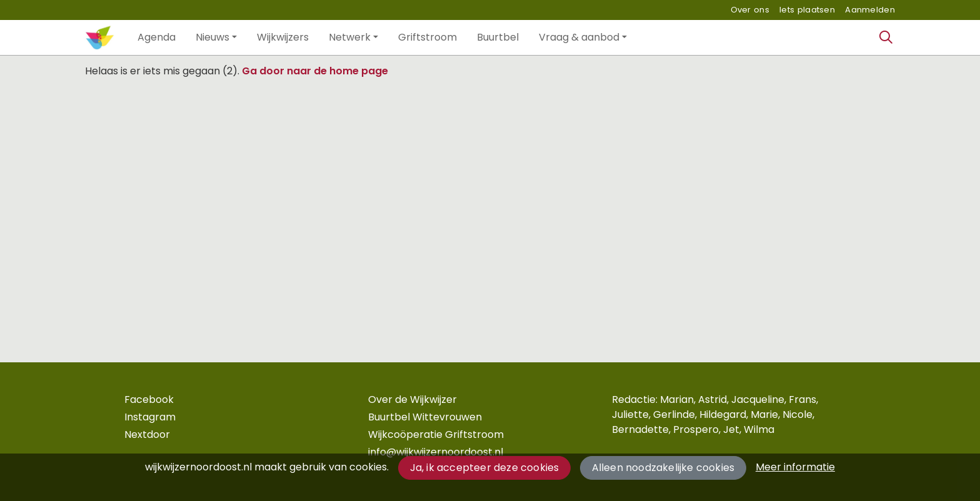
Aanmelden (870, 10)
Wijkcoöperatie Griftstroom (436, 434)
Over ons (750, 10)
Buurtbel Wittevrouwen (425, 417)
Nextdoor (147, 434)
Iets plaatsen (807, 10)
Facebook (149, 399)
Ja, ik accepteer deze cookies (485, 468)
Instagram (150, 417)
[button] (157, 37)
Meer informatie (795, 467)
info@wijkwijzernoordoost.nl (436, 452)
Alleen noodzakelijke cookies (663, 468)
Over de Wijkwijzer (412, 399)
